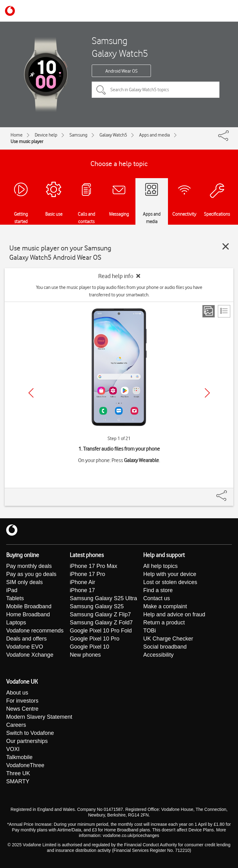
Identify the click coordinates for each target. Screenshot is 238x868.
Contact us (156, 598)
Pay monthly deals (29, 566)
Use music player (27, 142)
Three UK (18, 773)
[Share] (229, 492)
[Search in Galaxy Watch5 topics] (156, 90)
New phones (85, 655)
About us (17, 693)
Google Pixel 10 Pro (95, 639)
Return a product (164, 623)
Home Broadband (28, 614)
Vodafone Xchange (30, 655)
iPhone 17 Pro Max (93, 566)
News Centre (22, 709)
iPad (12, 590)
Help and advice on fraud (174, 614)
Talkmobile (19, 757)
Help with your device (170, 574)
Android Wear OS (121, 71)
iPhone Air (82, 582)
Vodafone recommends (35, 631)
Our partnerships (27, 741)
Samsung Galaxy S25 (97, 606)
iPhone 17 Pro (87, 574)
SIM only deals (24, 582)
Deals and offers (26, 639)
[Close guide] (226, 246)
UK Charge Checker (168, 639)
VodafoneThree (25, 765)
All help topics (160, 566)
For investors (22, 701)
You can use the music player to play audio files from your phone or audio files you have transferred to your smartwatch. (119, 291)
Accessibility (158, 655)
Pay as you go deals (31, 574)
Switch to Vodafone (30, 733)
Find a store (158, 590)
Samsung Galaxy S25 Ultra (103, 598)
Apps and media (154, 135)
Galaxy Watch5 (113, 135)
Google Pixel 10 (89, 647)
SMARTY (18, 781)
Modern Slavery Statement (39, 717)
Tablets (15, 598)
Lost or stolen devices (170, 582)
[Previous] (31, 393)
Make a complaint (165, 606)
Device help (46, 135)
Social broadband (165, 647)
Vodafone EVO (25, 647)
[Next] (207, 393)
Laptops (16, 623)
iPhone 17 (82, 590)
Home (17, 135)
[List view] (224, 311)
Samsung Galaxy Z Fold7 (101, 623)
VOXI (13, 749)
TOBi (150, 631)
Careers (16, 725)
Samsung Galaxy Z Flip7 (100, 614)
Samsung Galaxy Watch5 (120, 47)
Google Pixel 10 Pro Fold (101, 631)
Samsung (78, 135)
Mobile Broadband (29, 606)
